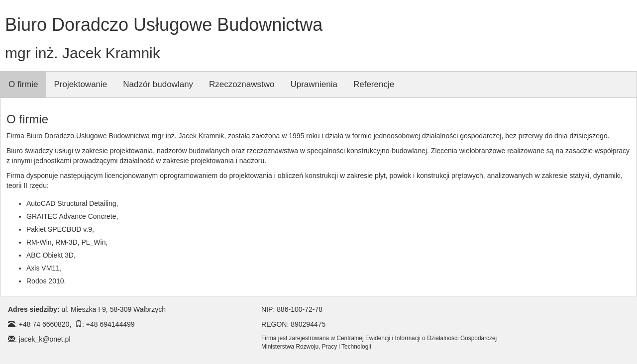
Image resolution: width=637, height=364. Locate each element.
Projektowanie (81, 84)
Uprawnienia (314, 84)
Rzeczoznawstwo (242, 84)
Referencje (374, 84)
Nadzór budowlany (158, 84)
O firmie (23, 84)
